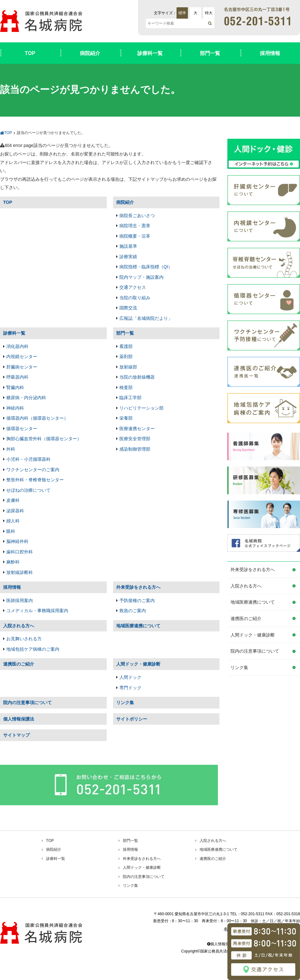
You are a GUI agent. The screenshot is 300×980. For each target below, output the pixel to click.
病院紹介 (90, 53)
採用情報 (270, 53)
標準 (182, 13)
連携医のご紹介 (246, 618)
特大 (209, 13)
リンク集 (239, 667)
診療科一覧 (150, 53)
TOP (30, 53)
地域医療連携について (253, 602)
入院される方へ (246, 586)
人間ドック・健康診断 (253, 635)
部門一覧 (210, 53)
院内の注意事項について (255, 651)
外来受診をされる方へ (253, 569)
